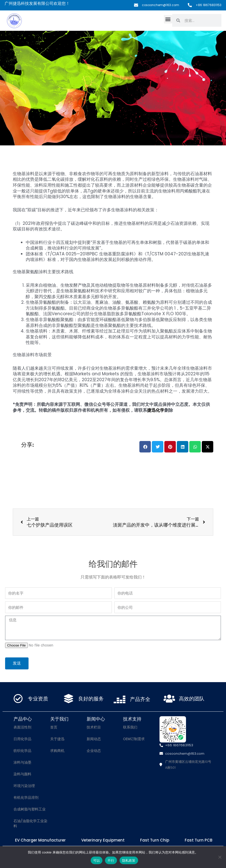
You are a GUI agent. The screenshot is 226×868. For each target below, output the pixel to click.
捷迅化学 (156, 410)
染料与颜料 (22, 774)
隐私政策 (129, 860)
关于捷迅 (57, 739)
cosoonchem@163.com (161, 5)
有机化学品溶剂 (26, 798)
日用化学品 (22, 739)
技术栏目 (94, 727)
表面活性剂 (22, 727)
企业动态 (94, 751)
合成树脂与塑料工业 (30, 809)
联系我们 (130, 727)
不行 (111, 860)
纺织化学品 (22, 751)
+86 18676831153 (209, 5)
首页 (54, 727)
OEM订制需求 (134, 739)
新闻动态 (94, 739)
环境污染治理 (24, 786)
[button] (168, 19)
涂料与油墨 (22, 762)
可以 (97, 860)
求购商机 (57, 751)
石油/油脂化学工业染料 (30, 824)
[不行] (220, 857)
